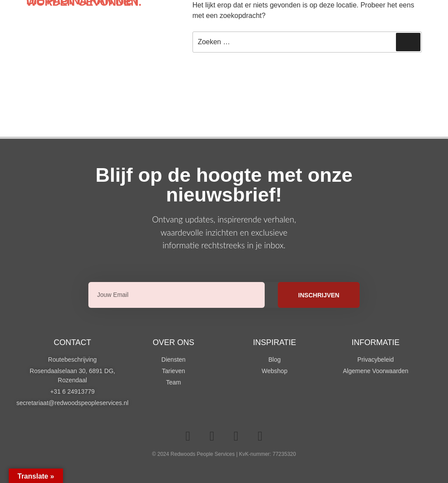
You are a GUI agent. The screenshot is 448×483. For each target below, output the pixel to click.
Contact (73, 342)
